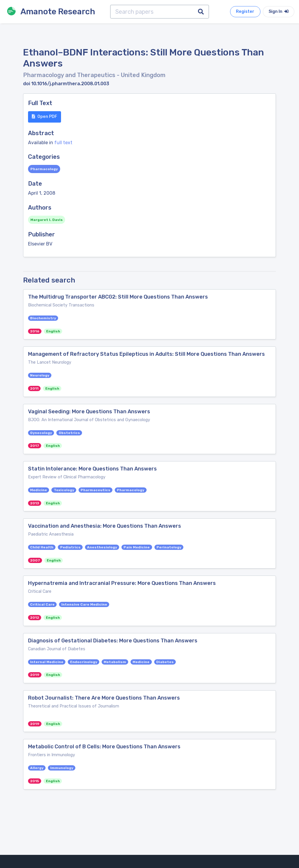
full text (63, 143)
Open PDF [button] (45, 117)
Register (245, 12)
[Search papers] (152, 12)
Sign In (279, 12)
